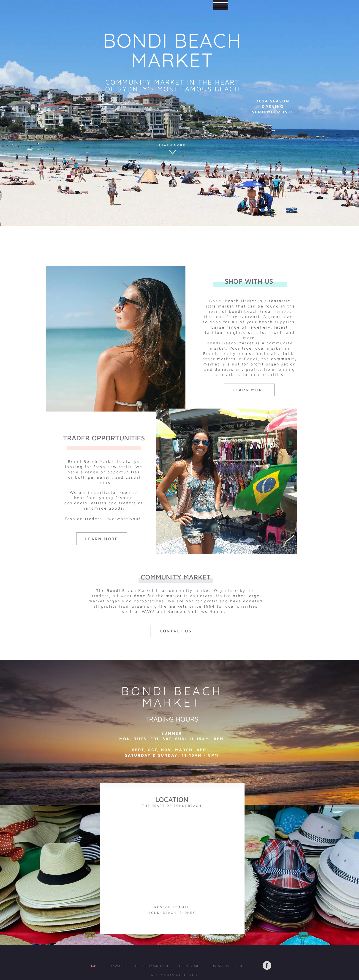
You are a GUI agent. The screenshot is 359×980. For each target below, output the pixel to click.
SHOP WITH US (117, 966)
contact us (176, 631)
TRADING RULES (190, 966)
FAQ (239, 966)
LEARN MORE (172, 145)
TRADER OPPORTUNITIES (153, 966)
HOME (94, 966)
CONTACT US (219, 966)
